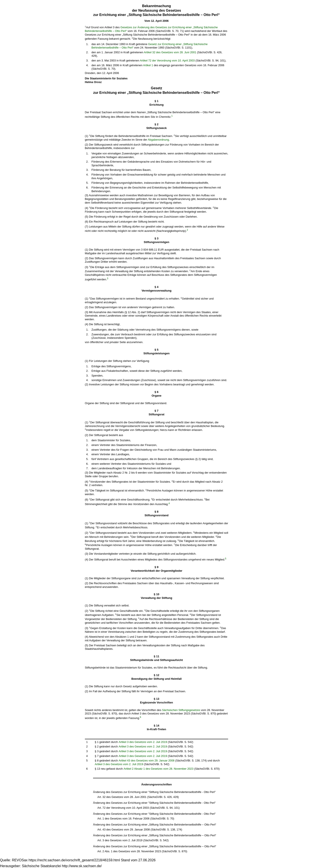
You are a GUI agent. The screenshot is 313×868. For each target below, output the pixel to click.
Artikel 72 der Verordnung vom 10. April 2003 (167, 60)
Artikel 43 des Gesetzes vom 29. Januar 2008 (147, 760)
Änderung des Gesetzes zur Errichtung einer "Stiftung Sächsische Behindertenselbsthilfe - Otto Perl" (154, 792)
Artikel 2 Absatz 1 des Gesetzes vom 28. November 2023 (159, 769)
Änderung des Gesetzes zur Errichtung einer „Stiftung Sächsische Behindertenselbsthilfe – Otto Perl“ (155, 825)
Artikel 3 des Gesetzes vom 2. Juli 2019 (143, 742)
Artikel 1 (148, 65)
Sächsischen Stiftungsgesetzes (181, 710)
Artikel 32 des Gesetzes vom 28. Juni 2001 (170, 52)
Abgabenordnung (158, 140)
